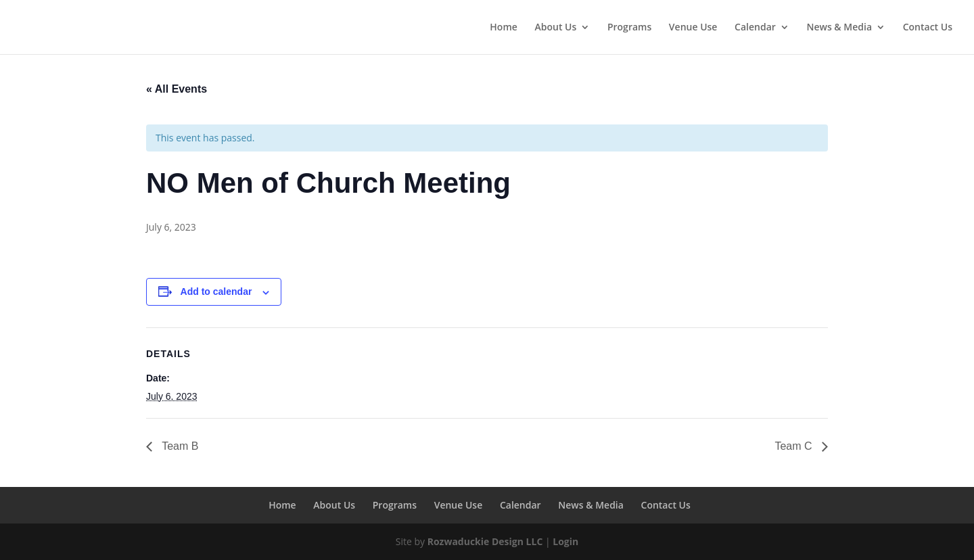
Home (504, 28)
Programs (629, 28)
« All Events (177, 89)
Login (565, 541)
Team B (179, 446)
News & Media (839, 28)
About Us (555, 28)
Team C (795, 446)
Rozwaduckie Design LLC (485, 541)
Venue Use (693, 28)
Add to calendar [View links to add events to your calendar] (216, 291)
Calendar (755, 28)
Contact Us (928, 28)
